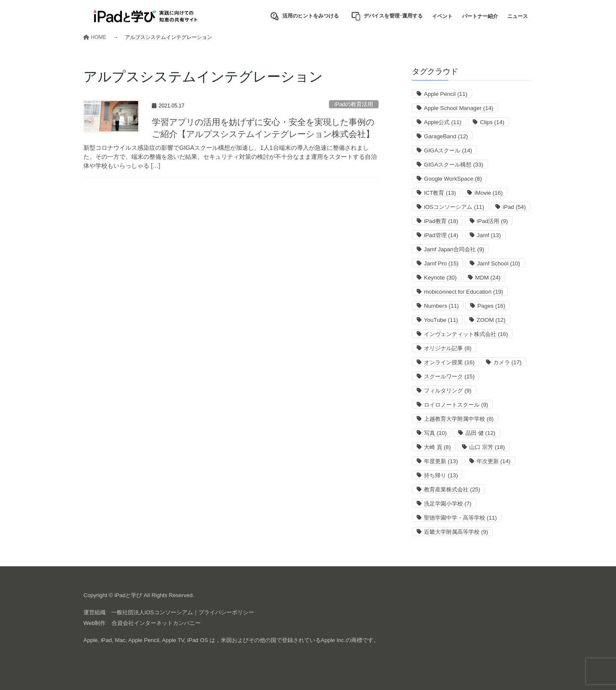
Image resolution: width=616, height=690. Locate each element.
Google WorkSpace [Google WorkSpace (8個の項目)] (453, 179)
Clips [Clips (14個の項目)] (492, 122)
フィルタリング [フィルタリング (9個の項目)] (448, 391)
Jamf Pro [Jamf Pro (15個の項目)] (441, 263)
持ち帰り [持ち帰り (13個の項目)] (441, 475)
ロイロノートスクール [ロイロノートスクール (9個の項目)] (456, 405)
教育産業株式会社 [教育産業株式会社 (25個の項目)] (452, 489)
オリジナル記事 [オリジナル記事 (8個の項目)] (448, 348)
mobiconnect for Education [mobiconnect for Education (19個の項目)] (463, 292)
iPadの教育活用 (354, 104)
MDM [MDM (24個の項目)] (488, 278)
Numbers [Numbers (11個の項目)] (441, 306)
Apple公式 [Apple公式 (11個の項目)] (443, 122)
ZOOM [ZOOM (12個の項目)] (491, 320)
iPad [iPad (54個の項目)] (514, 207)
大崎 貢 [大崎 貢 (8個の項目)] (437, 447)
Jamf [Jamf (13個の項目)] (489, 235)
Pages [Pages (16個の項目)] (491, 306)
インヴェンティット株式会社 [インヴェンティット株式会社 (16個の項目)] (466, 334)
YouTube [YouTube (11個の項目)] (441, 320)
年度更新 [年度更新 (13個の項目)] (441, 461)
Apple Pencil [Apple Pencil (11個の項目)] (446, 94)
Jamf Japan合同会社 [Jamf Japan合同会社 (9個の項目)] (454, 249)
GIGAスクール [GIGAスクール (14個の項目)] (448, 150)
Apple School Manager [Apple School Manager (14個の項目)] (459, 108)
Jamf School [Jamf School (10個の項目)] (499, 263)
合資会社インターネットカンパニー (156, 623)
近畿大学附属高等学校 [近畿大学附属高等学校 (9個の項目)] (456, 532)
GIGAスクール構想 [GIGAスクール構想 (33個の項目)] (454, 165)
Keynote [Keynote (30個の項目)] (440, 278)
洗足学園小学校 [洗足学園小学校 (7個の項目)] (448, 504)
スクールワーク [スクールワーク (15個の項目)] (449, 376)
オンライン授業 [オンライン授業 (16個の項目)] (449, 362)
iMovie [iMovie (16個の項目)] (489, 193)
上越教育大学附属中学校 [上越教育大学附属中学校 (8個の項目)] (459, 419)
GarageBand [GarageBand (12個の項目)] (446, 136)
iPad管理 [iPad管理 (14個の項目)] (441, 235)
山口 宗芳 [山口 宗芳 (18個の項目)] (487, 447)
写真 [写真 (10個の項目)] (435, 433)
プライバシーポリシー (226, 612)
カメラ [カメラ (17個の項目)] (507, 362)
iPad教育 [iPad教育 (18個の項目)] (441, 221)
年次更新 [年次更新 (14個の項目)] (493, 461)
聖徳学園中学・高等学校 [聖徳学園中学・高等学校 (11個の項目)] (460, 518)
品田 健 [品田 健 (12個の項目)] (480, 433)
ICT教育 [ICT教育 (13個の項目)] (440, 193)
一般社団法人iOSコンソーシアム (152, 612)
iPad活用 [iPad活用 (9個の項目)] (493, 221)
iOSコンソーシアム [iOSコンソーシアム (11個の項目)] (454, 207)
